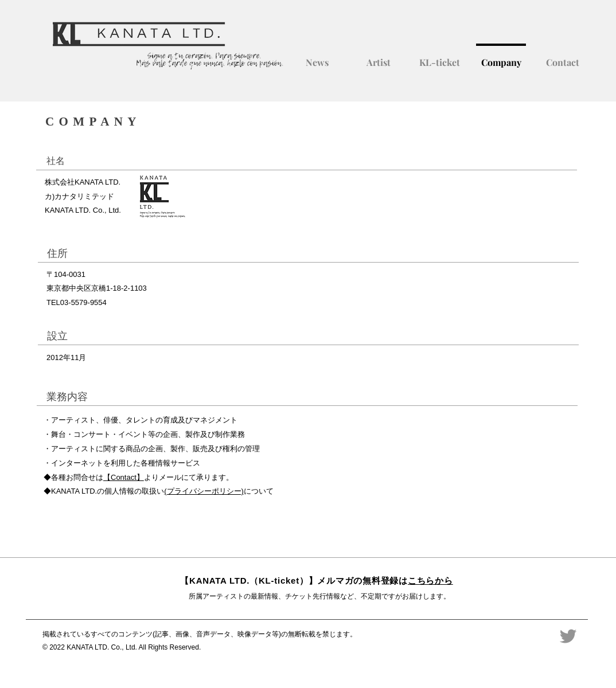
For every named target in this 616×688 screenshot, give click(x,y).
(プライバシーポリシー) (204, 491)
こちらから (430, 580)
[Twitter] (568, 636)
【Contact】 (124, 477)
